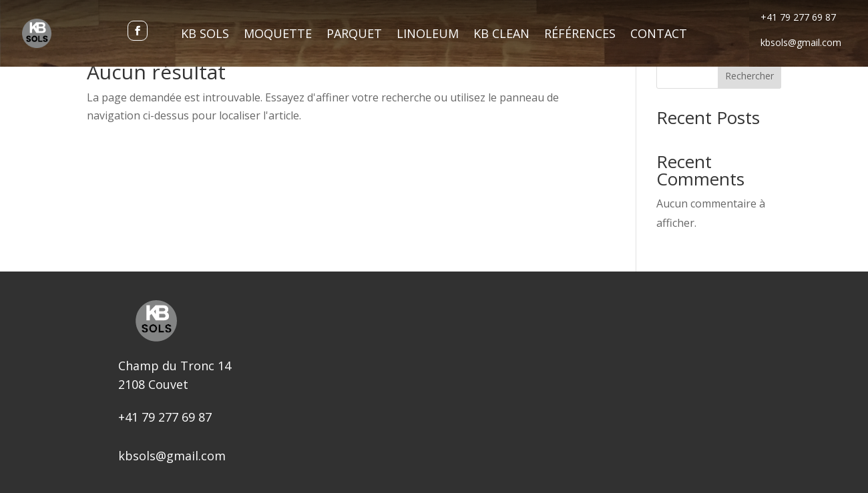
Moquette (278, 35)
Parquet (354, 35)
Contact (659, 35)
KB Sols (205, 35)
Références (580, 35)
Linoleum (428, 35)
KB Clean (501, 35)
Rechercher (749, 76)
